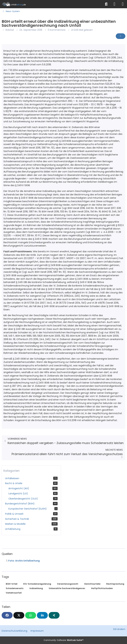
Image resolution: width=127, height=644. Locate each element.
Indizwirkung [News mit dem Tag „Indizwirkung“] (36, 588)
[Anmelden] (114, 4)
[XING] (54, 615)
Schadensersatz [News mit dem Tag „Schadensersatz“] (15, 588)
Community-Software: (64, 640)
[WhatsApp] (31, 615)
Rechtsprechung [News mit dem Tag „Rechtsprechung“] (115, 584)
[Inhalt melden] (121, 36)
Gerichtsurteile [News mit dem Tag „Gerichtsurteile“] (92, 584)
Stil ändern (119, 629)
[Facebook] (7, 615)
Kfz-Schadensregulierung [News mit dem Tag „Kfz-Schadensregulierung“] (37, 584)
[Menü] (123, 4)
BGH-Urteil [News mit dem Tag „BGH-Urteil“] (12, 584)
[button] (42, 615)
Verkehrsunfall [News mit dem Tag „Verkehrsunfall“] (14, 593)
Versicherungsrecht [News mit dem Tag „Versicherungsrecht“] (68, 584)
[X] (19, 615)
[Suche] (106, 4)
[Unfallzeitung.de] (51, 4)
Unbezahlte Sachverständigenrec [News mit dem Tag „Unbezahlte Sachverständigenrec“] (67, 588)
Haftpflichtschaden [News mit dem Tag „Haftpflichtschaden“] (102, 588)
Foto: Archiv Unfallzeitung (24, 561)
